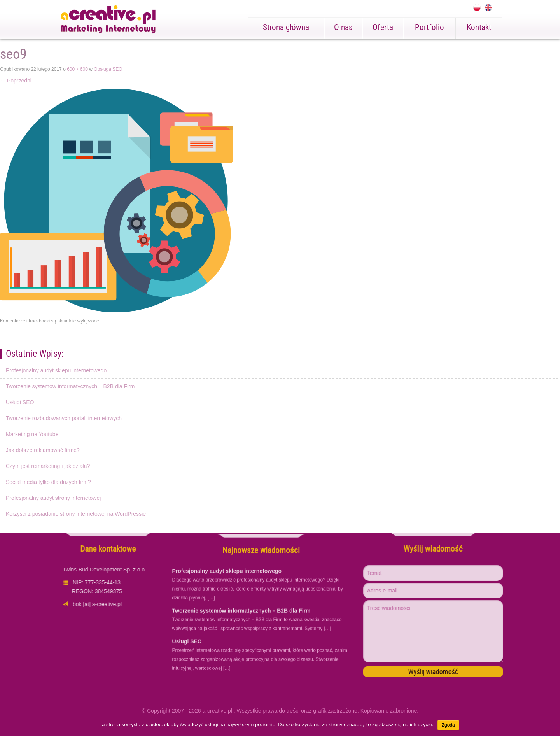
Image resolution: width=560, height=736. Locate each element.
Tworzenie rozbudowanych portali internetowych (64, 418)
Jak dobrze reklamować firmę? (43, 450)
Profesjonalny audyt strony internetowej (53, 498)
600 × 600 (77, 69)
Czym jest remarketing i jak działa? (48, 466)
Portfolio (430, 27)
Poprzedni (16, 81)
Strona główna (286, 27)
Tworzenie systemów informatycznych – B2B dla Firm (70, 386)
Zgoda (448, 725)
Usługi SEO (20, 402)
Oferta (383, 27)
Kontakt (479, 27)
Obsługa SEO (108, 69)
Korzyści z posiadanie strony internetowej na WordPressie (76, 514)
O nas (343, 27)
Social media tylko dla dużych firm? (48, 482)
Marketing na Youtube (32, 434)
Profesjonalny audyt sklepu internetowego (56, 370)
